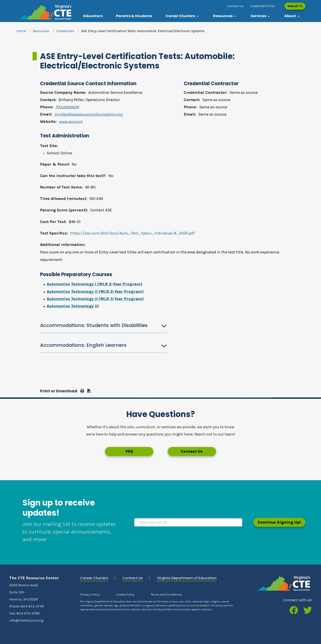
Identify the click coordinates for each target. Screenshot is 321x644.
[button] (183, 16)
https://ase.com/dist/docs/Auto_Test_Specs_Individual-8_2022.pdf (132, 233)
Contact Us (235, 6)
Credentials (65, 31)
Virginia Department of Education (187, 578)
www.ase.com (71, 122)
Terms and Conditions (166, 595)
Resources (41, 31)
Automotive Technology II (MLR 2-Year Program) (95, 292)
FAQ (129, 451)
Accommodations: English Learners (83, 345)
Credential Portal (262, 6)
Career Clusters (94, 578)
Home (21, 31)
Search (295, 6)
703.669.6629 (67, 107)
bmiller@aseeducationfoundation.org (89, 114)
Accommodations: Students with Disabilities (94, 325)
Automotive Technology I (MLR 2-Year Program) (94, 284)
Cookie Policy (125, 595)
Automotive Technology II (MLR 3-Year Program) (95, 299)
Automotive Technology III (73, 306)
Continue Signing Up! (279, 522)
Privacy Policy (90, 595)
